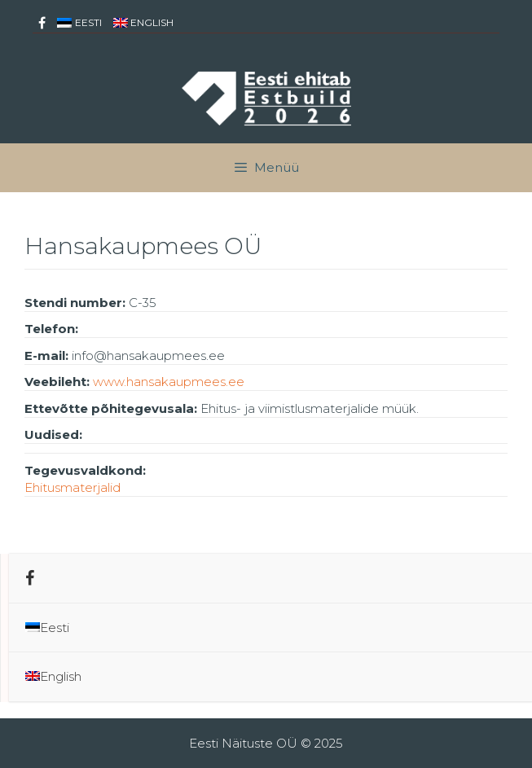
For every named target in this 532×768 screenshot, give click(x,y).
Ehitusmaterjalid (73, 487)
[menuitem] (79, 22)
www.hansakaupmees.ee (169, 382)
